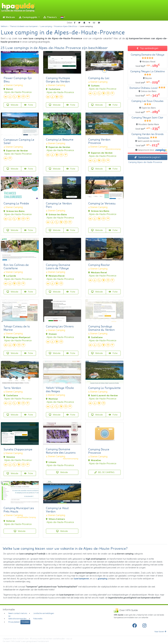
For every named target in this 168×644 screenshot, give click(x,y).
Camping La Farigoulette (104, 388)
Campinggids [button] (28, 17)
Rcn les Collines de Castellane (16, 266)
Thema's (50, 17)
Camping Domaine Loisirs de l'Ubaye (58, 266)
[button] (63, 17)
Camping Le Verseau (102, 203)
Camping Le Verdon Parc (59, 205)
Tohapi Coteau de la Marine (17, 328)
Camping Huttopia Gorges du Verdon (58, 80)
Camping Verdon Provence (99, 141)
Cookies (25, 622)
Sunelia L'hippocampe (18, 449)
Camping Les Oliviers (60, 326)
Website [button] (12, 105)
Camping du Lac (99, 78)
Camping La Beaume (60, 139)
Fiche (29, 105)
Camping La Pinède (16, 203)
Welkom (9, 17)
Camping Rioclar (99, 265)
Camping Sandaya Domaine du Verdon (101, 328)
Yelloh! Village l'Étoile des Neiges (60, 389)
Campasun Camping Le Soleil (19, 141)
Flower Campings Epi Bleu (18, 80)
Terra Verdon (12, 388)
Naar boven (160, 632)
